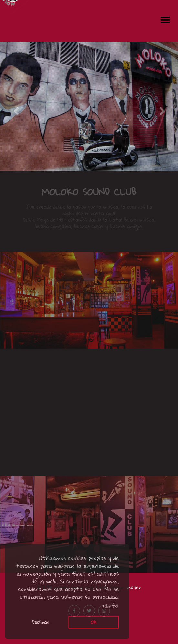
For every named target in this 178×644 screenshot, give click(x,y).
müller (134, 587)
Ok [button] (94, 622)
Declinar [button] (41, 622)
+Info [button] (110, 606)
